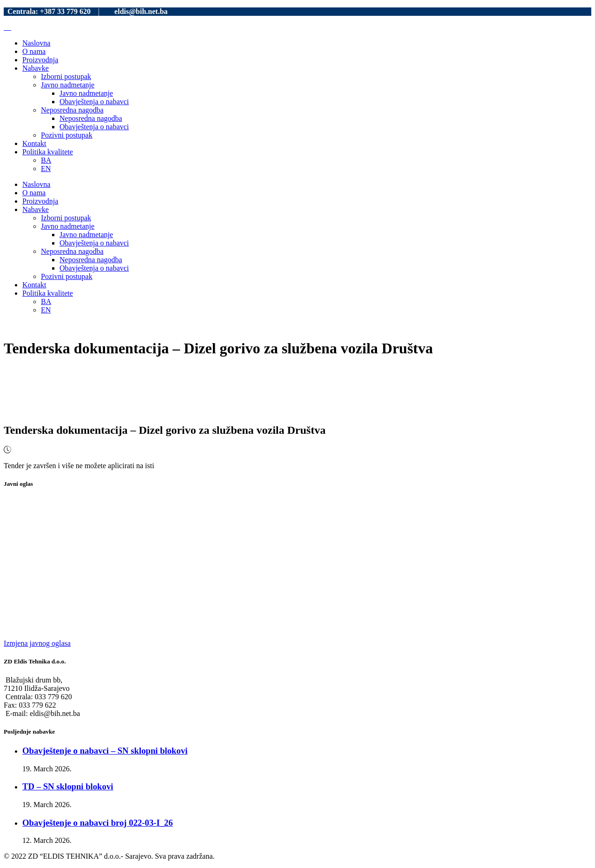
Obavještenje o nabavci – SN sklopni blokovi (105, 751)
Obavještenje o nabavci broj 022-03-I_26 (98, 823)
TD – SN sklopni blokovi (68, 786)
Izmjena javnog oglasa (37, 643)
